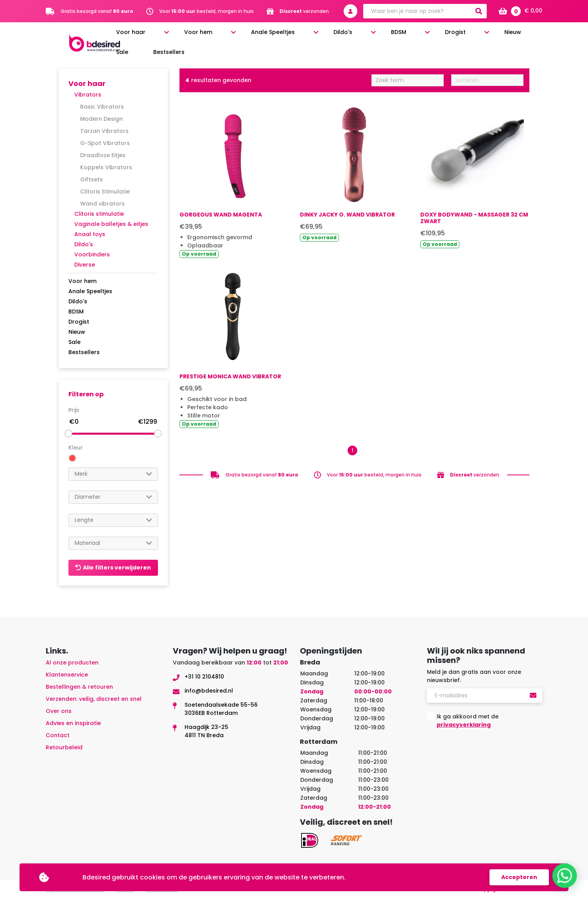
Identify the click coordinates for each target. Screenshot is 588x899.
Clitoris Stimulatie (105, 192)
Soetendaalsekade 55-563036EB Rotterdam (221, 709)
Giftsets (91, 179)
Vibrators (88, 95)
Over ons (59, 711)
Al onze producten (72, 663)
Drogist (434, 36)
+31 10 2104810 (204, 677)
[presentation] (486, 754)
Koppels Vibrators (106, 167)
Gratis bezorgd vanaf (97, 11)
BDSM (397, 36)
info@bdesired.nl (209, 691)
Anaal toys (90, 234)
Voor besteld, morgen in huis (206, 11)
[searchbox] (113, 474)
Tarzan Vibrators (104, 131)
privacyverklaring (464, 725)
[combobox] (113, 474)
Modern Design (101, 119)
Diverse (85, 265)
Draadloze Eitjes (103, 155)
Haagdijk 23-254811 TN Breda (206, 731)
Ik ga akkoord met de (468, 721)
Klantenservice (67, 675)
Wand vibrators (102, 204)
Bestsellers (529, 36)
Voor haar (209, 36)
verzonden (304, 11)
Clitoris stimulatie (99, 214)
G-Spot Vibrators (105, 143)
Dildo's (362, 36)
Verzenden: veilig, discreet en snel (94, 699)
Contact (58, 735)
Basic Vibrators (102, 107)
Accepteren (519, 877)
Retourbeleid (64, 747)
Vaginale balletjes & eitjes (111, 224)
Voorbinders (92, 254)
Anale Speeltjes (311, 36)
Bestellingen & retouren (79, 687)
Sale (497, 36)
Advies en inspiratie (73, 723)
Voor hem (256, 36)
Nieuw (472, 36)
